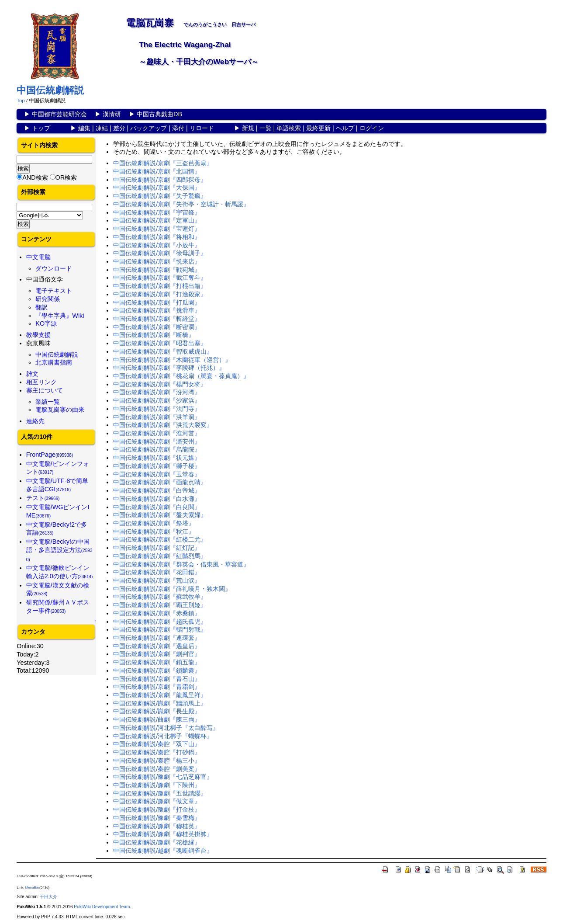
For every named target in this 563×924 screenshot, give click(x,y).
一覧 (266, 128)
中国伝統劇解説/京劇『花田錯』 (157, 572)
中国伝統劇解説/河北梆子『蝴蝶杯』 (163, 736)
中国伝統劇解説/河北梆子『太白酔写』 (166, 728)
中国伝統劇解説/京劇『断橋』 (154, 335)
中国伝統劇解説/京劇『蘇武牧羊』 (160, 597)
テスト (43, 498)
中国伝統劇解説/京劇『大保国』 (157, 188)
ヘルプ (345, 128)
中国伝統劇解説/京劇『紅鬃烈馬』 (160, 556)
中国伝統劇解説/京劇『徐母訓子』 (160, 253)
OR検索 (66, 177)
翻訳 (41, 307)
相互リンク (41, 382)
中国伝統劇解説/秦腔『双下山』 (157, 744)
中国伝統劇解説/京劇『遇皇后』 (157, 646)
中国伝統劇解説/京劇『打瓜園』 (157, 302)
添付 (178, 128)
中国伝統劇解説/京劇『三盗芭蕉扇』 (163, 163)
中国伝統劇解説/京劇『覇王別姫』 (160, 605)
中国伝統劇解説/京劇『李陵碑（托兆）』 (169, 368)
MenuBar (32, 888)
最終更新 (318, 128)
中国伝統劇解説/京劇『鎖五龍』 (157, 662)
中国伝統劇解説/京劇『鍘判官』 (157, 654)
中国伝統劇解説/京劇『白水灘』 (157, 499)
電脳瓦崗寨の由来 (60, 410)
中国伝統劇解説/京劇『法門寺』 (157, 409)
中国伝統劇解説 (50, 90)
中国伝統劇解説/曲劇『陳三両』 (157, 719)
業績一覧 (48, 402)
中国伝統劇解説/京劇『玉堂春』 (157, 474)
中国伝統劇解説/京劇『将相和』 (157, 237)
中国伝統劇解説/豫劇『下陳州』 (157, 785)
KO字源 (46, 323)
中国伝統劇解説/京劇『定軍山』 (157, 220)
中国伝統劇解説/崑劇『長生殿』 (157, 711)
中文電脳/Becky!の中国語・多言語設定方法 (59, 550)
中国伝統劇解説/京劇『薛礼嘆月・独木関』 (172, 589)
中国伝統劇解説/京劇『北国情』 (157, 171)
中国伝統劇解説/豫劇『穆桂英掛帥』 (163, 834)
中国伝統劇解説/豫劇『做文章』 (157, 801)
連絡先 (35, 421)
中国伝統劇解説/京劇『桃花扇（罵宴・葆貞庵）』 (181, 376)
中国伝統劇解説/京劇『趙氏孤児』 (160, 622)
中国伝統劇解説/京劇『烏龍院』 (157, 449)
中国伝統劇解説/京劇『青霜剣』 (157, 687)
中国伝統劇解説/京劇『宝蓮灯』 (157, 229)
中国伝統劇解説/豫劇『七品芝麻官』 (163, 777)
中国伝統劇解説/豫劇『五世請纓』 (160, 793)
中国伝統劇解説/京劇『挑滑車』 (157, 310)
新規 (248, 128)
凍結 (102, 128)
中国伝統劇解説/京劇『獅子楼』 (157, 466)
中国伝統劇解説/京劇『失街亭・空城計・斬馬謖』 (181, 204)
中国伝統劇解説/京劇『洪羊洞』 (157, 417)
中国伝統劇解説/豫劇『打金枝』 (157, 809)
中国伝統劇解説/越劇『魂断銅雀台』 (163, 851)
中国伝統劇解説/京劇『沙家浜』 (157, 400)
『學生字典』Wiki (60, 316)
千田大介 (48, 897)
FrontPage (50, 455)
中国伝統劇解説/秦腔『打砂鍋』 (157, 752)
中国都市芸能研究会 (59, 114)
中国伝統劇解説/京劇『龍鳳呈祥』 (160, 695)
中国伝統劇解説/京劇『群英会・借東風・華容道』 (181, 564)
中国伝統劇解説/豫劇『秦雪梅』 (157, 818)
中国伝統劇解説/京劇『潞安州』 (157, 441)
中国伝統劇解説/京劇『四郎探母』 (160, 180)
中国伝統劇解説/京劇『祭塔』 (154, 523)
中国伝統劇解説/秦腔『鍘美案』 (157, 769)
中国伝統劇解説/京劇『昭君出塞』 (160, 343)
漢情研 (112, 114)
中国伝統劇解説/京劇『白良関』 (157, 507)
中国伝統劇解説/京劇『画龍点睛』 (160, 482)
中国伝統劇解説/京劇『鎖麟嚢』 (157, 670)
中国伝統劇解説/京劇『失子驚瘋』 (160, 196)
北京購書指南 (54, 362)
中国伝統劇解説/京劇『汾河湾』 (157, 392)
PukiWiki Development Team (102, 907)
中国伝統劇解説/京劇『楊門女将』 (160, 384)
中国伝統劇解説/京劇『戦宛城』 (157, 270)
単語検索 (289, 128)
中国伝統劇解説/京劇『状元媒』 (157, 458)
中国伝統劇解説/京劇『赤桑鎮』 (157, 613)
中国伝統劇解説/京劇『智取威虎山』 (163, 351)
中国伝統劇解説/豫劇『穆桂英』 (157, 826)
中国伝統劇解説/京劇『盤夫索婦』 (160, 515)
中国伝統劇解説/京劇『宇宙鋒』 (157, 212)
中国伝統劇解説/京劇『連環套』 (157, 638)
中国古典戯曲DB (159, 114)
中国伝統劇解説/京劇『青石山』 (157, 679)
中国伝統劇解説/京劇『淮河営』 (157, 433)
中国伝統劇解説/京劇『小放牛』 (157, 245)
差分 (119, 128)
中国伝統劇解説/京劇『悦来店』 (157, 261)
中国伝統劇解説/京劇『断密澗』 (157, 327)
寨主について (45, 390)
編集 (84, 128)
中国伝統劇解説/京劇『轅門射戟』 (160, 629)
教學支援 (38, 335)
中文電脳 (38, 257)
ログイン (372, 128)
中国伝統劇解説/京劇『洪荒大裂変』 (163, 425)
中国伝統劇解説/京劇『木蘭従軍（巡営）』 (172, 360)
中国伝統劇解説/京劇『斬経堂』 (157, 319)
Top (21, 101)
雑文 (32, 374)
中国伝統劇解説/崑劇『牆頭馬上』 (160, 703)
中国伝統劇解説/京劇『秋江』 (154, 531)
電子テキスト (54, 291)
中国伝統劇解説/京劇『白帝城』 (157, 490)
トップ (41, 128)
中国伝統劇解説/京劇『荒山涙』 (157, 580)
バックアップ (149, 128)
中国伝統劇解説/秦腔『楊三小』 (157, 761)
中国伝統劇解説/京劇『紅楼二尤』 (160, 539)
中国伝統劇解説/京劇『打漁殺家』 (160, 294)
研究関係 (48, 299)
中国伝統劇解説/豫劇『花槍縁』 (157, 842)
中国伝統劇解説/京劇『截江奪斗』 (160, 278)
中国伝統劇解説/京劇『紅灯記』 (157, 548)
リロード (202, 128)
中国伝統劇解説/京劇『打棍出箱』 (160, 286)
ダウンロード (54, 268)
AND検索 (35, 177)
